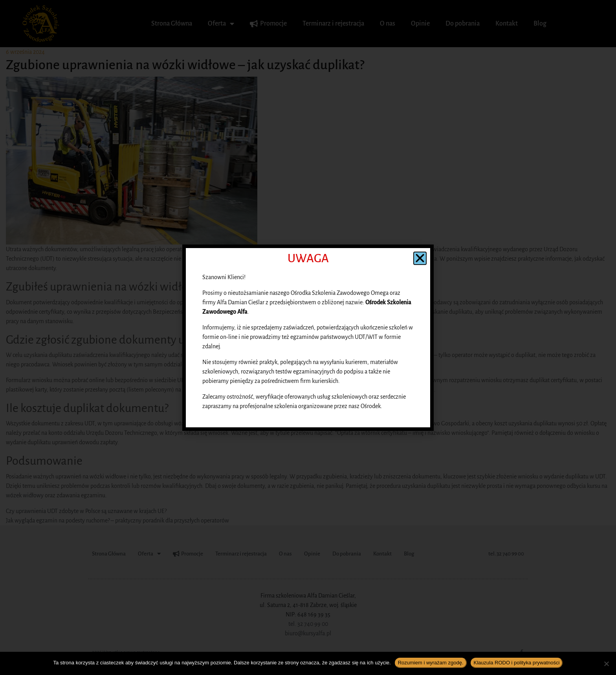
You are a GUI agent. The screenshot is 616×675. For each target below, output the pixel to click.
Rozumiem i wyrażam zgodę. (431, 663)
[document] (308, 337)
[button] (420, 258)
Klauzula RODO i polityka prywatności (517, 663)
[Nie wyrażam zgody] (606, 664)
